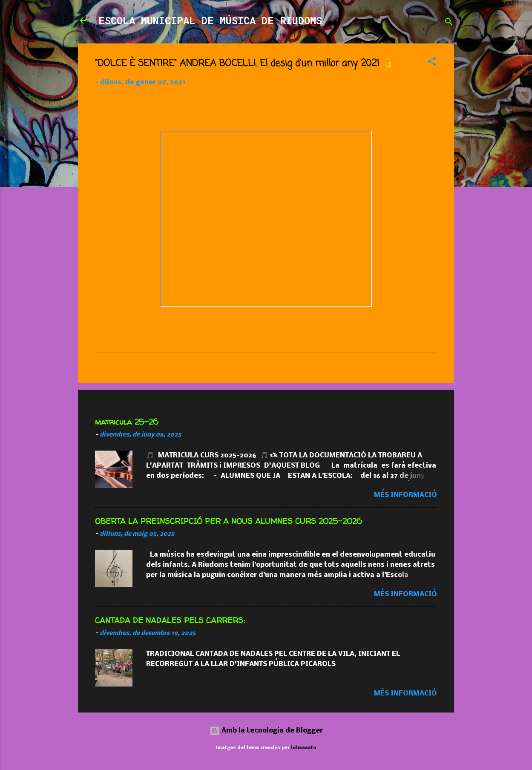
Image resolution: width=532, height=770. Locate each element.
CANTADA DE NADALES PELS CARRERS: (170, 620)
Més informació (405, 495)
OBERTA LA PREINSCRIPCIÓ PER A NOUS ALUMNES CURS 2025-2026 (229, 521)
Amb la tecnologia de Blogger (266, 731)
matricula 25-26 (127, 422)
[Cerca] (449, 23)
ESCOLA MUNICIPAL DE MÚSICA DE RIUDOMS (210, 20)
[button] (432, 63)
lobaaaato (304, 748)
